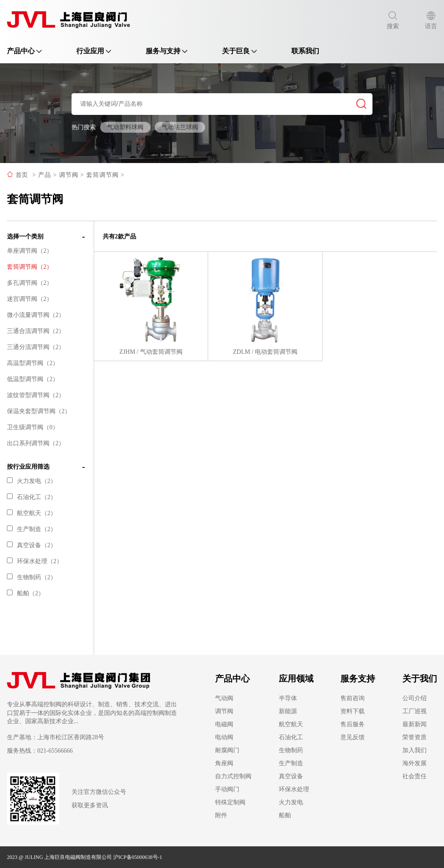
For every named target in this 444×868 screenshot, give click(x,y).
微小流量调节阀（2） (36, 315)
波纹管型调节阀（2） (36, 395)
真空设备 (291, 776)
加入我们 (415, 750)
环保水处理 (294, 789)
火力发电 (291, 802)
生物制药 (291, 750)
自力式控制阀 (233, 776)
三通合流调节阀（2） (36, 331)
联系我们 (305, 51)
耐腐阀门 (227, 750)
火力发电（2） (32, 481)
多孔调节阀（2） (30, 283)
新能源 (288, 711)
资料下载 (353, 711)
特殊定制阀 (230, 802)
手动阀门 (227, 789)
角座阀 (224, 763)
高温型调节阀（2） (33, 363)
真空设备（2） (32, 545)
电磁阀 (224, 724)
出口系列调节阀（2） (36, 443)
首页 (22, 175)
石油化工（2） (32, 497)
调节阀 (69, 175)
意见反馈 (353, 737)
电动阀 (224, 737)
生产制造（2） (32, 529)
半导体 (288, 698)
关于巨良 (239, 51)
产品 (45, 175)
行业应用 (94, 51)
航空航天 (291, 724)
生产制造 (291, 763)
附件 (221, 815)
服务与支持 (166, 51)
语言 (431, 20)
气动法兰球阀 (180, 127)
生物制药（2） (32, 577)
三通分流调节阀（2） (36, 347)
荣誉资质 (415, 737)
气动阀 (224, 698)
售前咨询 (353, 698)
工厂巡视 (415, 711)
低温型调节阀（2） (33, 379)
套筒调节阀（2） (30, 267)
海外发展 (415, 763)
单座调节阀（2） (30, 251)
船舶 (285, 815)
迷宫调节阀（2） (30, 299)
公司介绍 (415, 698)
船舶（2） (26, 593)
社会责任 (415, 776)
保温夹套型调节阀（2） (39, 411)
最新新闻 (415, 724)
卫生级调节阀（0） (33, 427)
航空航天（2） (32, 513)
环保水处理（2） (35, 561)
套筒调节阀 (103, 175)
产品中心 (24, 51)
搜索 (393, 20)
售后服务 (353, 724)
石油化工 (291, 737)
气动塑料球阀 (125, 127)
